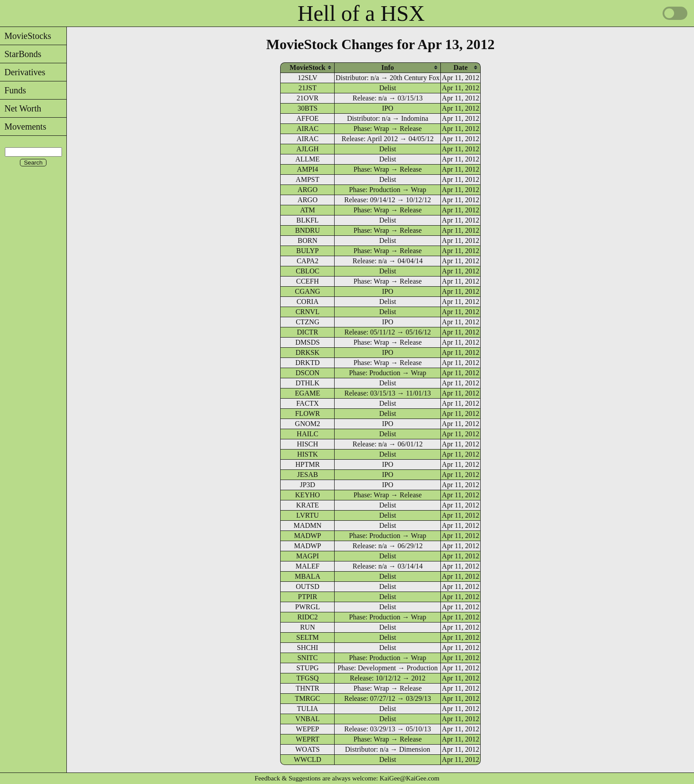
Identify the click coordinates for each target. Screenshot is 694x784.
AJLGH (307, 149)
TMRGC (307, 698)
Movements (23, 127)
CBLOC (307, 271)
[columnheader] (307, 67)
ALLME (307, 159)
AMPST (307, 179)
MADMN (307, 525)
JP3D (307, 485)
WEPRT (307, 739)
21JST (307, 88)
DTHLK (308, 383)
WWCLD (308, 759)
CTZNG (307, 322)
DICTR (308, 332)
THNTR (307, 688)
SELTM (307, 637)
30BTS (307, 108)
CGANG (307, 291)
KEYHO (308, 495)
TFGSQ (307, 678)
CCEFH (308, 281)
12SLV (307, 78)
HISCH (308, 444)
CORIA (308, 302)
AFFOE (307, 118)
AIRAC (308, 129)
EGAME (307, 393)
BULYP (307, 251)
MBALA (308, 576)
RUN (308, 627)
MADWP (307, 536)
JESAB (307, 475)
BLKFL (307, 220)
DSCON (308, 373)
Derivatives (23, 72)
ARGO (307, 190)
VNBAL (307, 719)
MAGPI (308, 556)
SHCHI (308, 648)
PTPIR (308, 597)
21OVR (308, 98)
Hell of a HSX (361, 13)
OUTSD (307, 586)
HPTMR (307, 464)
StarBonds (21, 54)
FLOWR (308, 413)
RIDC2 (308, 617)
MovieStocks (26, 36)
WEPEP (308, 729)
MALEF (308, 566)
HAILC (307, 434)
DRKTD (307, 363)
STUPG (307, 668)
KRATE (308, 505)
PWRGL (308, 607)
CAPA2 (307, 261)
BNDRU (308, 230)
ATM (308, 210)
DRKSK (308, 352)
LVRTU (307, 515)
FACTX (307, 403)
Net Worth (21, 108)
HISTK (307, 454)
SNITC (308, 658)
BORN (308, 240)
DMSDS (307, 342)
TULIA (308, 709)
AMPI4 (308, 169)
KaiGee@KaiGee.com (410, 778)
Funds (13, 90)
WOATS (307, 749)
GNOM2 (307, 424)
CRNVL (308, 312)
